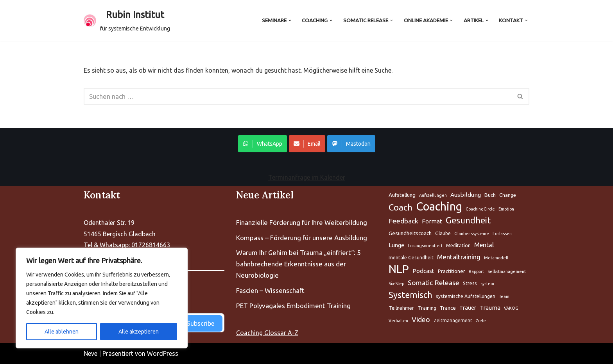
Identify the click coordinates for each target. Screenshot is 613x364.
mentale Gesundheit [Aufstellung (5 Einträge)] (411, 258)
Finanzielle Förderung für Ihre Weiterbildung (302, 222)
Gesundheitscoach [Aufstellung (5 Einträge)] (410, 233)
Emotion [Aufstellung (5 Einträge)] (506, 209)
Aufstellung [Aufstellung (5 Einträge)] (402, 195)
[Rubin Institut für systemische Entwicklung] (127, 21)
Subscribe (201, 323)
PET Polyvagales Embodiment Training (293, 306)
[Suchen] (298, 96)
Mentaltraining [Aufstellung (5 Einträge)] (459, 257)
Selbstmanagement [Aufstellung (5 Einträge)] (507, 271)
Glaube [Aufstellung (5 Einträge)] (443, 233)
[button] (289, 21)
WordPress (163, 353)
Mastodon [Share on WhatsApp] (351, 144)
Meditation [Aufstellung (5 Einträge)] (458, 245)
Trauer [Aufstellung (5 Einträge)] (468, 308)
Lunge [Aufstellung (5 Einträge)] (396, 245)
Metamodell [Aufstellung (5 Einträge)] (496, 258)
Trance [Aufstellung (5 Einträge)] (448, 308)
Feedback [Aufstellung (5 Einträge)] (403, 221)
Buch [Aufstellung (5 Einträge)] (490, 195)
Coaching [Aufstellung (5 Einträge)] (439, 207)
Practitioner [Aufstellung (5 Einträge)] (452, 271)
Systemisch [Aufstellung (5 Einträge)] (410, 295)
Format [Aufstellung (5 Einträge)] (432, 221)
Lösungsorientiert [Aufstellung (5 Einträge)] (425, 246)
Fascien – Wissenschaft (270, 290)
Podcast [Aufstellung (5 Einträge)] (423, 271)
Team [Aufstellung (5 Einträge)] (504, 296)
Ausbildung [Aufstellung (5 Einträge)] (466, 195)
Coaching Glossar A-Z (267, 333)
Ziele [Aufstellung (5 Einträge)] (481, 321)
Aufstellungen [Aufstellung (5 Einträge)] (433, 195)
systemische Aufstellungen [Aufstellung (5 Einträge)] (466, 296)
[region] (102, 298)
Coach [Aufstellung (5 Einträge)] (401, 207)
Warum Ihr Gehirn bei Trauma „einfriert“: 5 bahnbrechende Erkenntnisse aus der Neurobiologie (298, 264)
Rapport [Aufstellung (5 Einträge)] (476, 271)
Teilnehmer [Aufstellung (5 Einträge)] (401, 308)
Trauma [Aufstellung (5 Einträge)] (490, 308)
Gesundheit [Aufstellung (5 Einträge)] (468, 220)
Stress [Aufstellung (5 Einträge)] (470, 283)
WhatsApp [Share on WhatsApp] (263, 144)
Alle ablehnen (62, 332)
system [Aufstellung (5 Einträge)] (487, 284)
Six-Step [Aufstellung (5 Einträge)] (396, 284)
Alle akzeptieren (139, 332)
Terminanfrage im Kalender (307, 177)
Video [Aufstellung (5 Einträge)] (421, 319)
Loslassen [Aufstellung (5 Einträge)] (502, 234)
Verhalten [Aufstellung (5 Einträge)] (398, 321)
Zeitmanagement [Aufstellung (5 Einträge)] (453, 320)
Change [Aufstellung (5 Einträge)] (508, 195)
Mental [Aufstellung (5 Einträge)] (484, 245)
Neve (91, 353)
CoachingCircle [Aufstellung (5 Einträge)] (480, 209)
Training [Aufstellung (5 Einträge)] (427, 308)
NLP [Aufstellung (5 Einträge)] (399, 269)
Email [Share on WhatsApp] (307, 144)
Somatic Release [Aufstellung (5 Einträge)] (434, 283)
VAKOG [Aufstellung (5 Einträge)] (511, 308)
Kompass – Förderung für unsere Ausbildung (302, 238)
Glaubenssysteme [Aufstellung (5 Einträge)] (472, 234)
